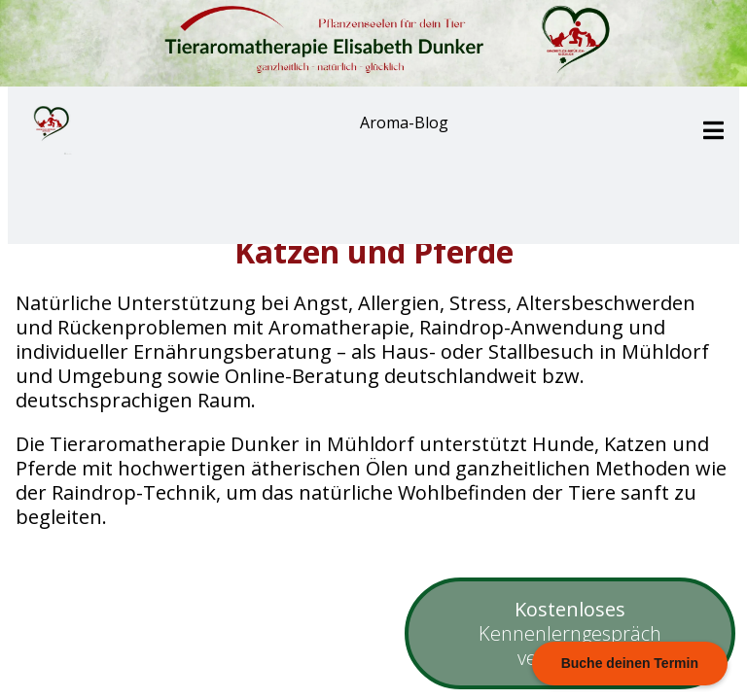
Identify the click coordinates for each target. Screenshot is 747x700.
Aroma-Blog (404, 122)
